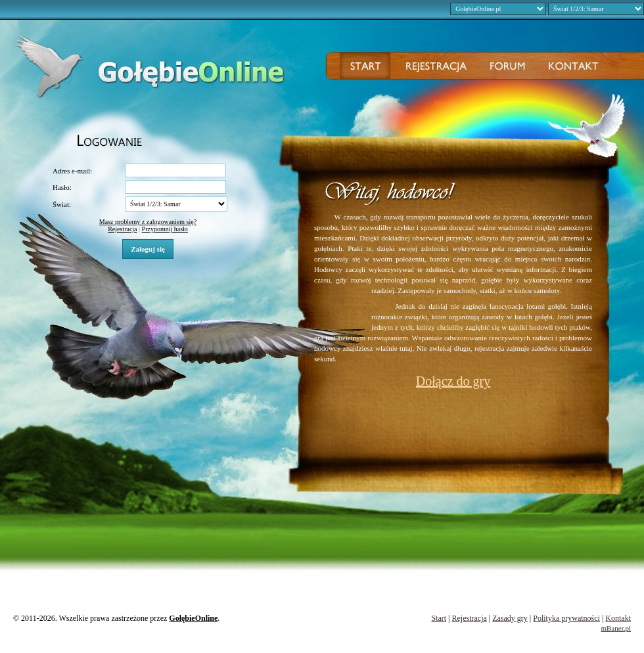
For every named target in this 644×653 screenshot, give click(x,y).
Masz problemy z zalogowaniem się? (148, 222)
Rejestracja (122, 229)
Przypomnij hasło (165, 229)
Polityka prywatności (566, 618)
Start (439, 618)
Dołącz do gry (453, 381)
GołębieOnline (193, 618)
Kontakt (618, 618)
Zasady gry (510, 618)
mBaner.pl (616, 628)
